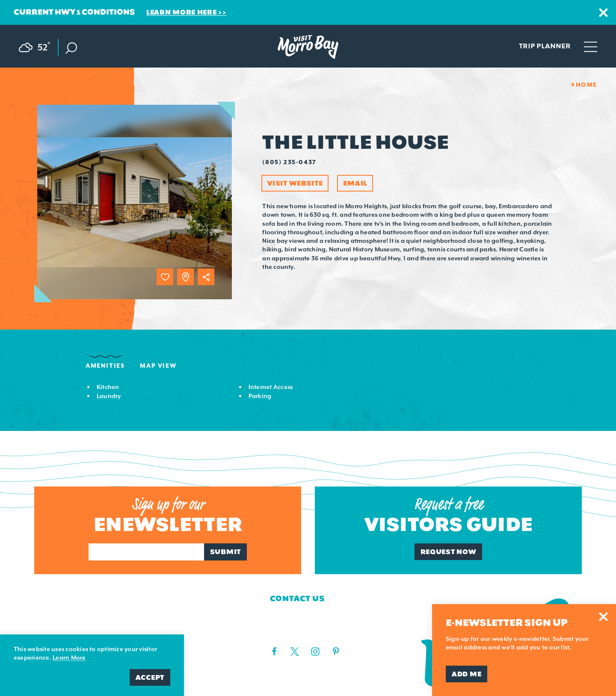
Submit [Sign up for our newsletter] (225, 552)
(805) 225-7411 (290, 632)
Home (586, 85)
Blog (153, 614)
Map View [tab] (158, 366)
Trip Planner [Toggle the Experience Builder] (545, 46)
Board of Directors (190, 598)
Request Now (449, 552)
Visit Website (295, 183)
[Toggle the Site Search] (71, 47)
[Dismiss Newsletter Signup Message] (603, 617)
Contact (55, 614)
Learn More (69, 658)
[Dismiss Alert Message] (603, 13)
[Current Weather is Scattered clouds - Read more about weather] (39, 46)
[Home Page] (308, 47)
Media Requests (73, 630)
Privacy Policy (177, 630)
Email (355, 183)
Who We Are (63, 598)
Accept (150, 677)
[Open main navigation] (591, 46)
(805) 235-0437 (289, 162)
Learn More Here (182, 12)
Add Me (466, 674)
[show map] (185, 277)
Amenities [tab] (105, 366)
